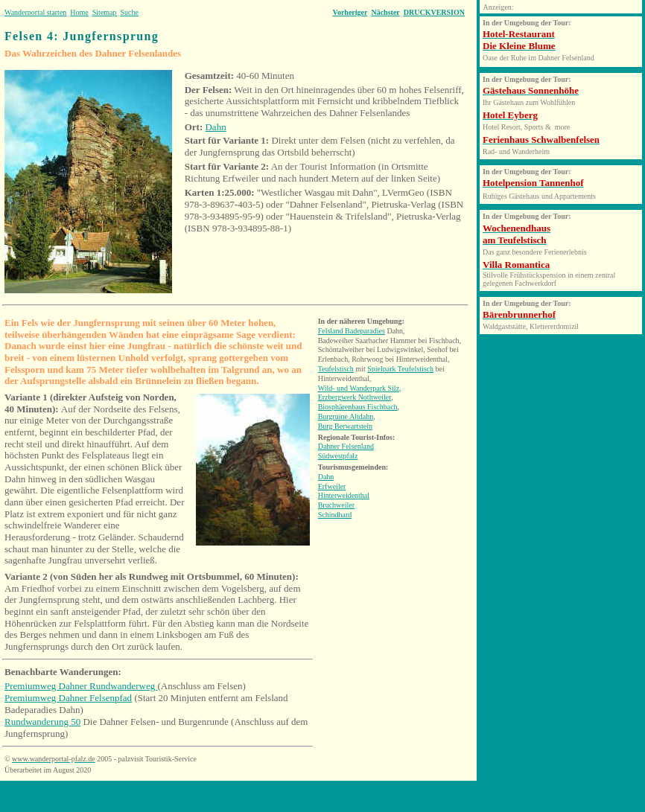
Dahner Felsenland (346, 446)
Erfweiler (332, 486)
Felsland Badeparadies (352, 331)
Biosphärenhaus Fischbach (358, 407)
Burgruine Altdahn (346, 416)
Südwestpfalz (338, 456)
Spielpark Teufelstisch (400, 369)
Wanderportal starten (35, 12)
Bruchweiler (336, 505)
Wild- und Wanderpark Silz (359, 388)
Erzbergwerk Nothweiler (355, 397)
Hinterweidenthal (344, 495)
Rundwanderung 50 (42, 722)
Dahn (215, 127)
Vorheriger (350, 12)
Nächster (385, 12)
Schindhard (335, 515)
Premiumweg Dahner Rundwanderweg (81, 686)
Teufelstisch (336, 369)
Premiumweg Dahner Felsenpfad (68, 698)
